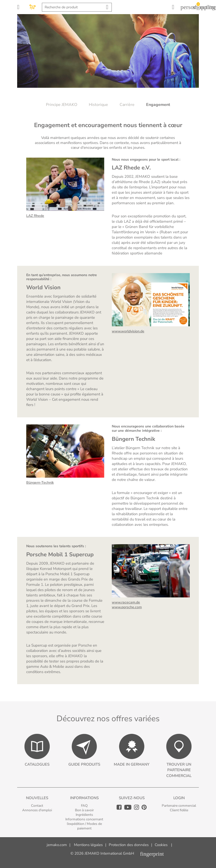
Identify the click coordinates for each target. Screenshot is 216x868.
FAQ (84, 806)
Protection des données (129, 845)
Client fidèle (179, 810)
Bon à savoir (84, 810)
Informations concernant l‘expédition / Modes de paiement (84, 824)
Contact (37, 806)
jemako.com (57, 845)
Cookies (161, 845)
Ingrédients (84, 815)
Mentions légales (88, 845)
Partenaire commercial (179, 806)
